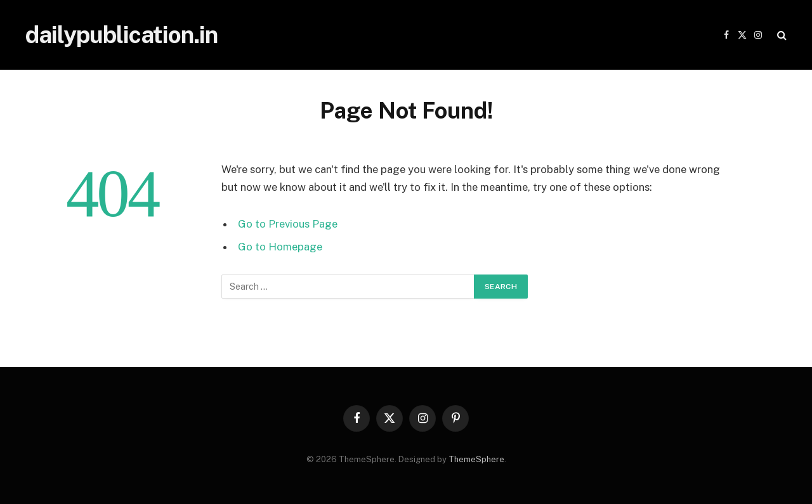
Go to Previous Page (288, 224)
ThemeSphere (476, 459)
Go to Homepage (280, 247)
